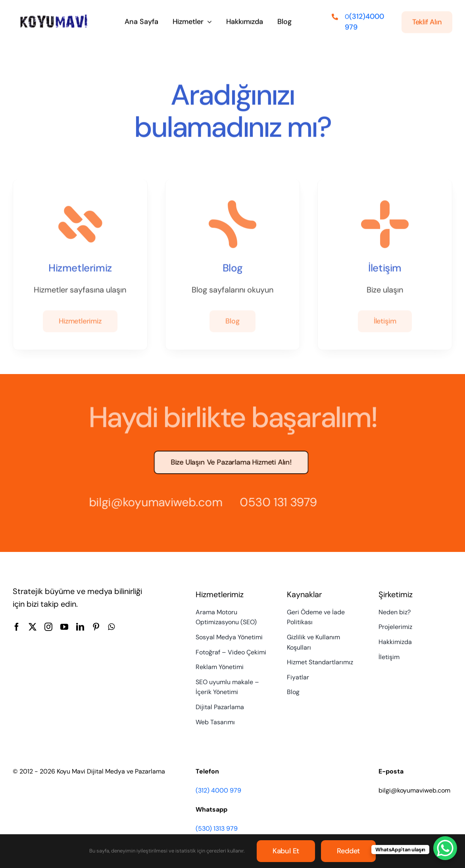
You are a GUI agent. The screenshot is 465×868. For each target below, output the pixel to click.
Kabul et (286, 851)
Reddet (348, 851)
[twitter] (33, 627)
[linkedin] (80, 627)
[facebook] (17, 627)
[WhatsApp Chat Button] (445, 848)
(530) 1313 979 (217, 828)
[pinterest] (96, 627)
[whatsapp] (111, 627)
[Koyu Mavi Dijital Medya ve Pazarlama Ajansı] (54, 17)
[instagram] (48, 627)
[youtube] (64, 627)
